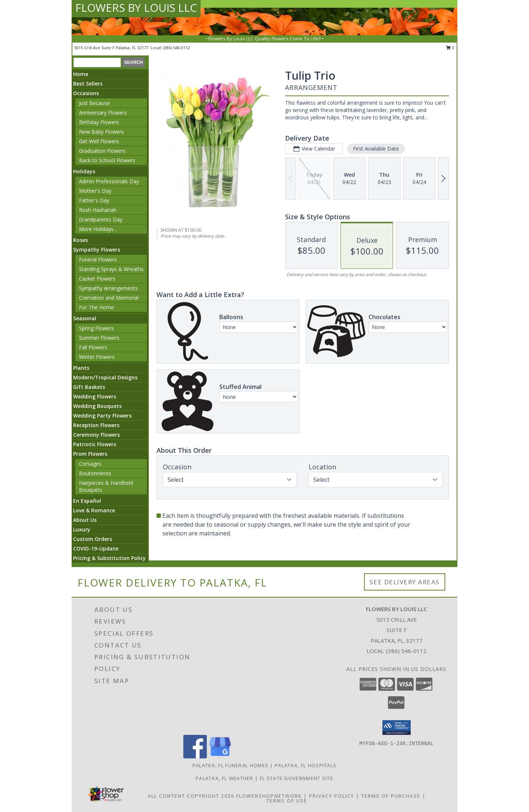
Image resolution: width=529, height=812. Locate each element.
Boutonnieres (95, 473)
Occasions (86, 93)
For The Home (96, 307)
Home (81, 74)
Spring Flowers (96, 328)
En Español (87, 501)
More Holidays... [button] (98, 229)
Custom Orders (93, 539)
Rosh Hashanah (98, 210)
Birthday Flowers (99, 122)
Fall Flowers (93, 347)
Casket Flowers (97, 279)
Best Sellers (88, 84)
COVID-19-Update (96, 548)
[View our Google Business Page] (220, 756)
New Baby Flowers (101, 132)
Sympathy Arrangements (108, 288)
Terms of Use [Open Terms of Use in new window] (287, 801)
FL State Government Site (296, 778)
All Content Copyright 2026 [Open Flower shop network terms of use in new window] (191, 796)
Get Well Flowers (99, 141)
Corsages (90, 464)
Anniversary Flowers (103, 113)
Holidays (84, 171)
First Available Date (376, 149)
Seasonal (85, 318)
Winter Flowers (97, 357)
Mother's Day (95, 191)
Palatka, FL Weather (225, 778)
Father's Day (94, 200)
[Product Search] (97, 62)
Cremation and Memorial (109, 298)
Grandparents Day (101, 219)
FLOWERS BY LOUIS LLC (136, 8)
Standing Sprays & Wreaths (111, 269)
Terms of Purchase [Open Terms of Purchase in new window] (391, 796)
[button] (397, 728)
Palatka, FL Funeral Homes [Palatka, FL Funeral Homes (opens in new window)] (231, 765)
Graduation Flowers (102, 151)
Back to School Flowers (107, 160)
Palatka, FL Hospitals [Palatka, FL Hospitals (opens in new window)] (306, 765)
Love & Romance (94, 510)
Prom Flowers (90, 454)
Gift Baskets (89, 387)
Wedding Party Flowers (102, 416)
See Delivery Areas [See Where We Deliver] (405, 582)
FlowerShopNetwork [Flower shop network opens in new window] (269, 796)
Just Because (94, 103)
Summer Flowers (99, 338)
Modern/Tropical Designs (105, 377)
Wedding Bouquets (97, 406)
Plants (81, 368)
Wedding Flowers (95, 396)
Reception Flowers (96, 425)
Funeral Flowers (98, 259)
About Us (85, 520)
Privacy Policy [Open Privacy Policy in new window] (332, 796)
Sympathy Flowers (97, 250)
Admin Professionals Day (109, 181)
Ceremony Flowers (96, 435)
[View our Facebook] (195, 756)
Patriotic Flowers (95, 444)
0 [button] (450, 48)
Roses (80, 240)
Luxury (82, 529)
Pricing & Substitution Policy (109, 558)
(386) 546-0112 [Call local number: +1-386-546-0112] (177, 48)
